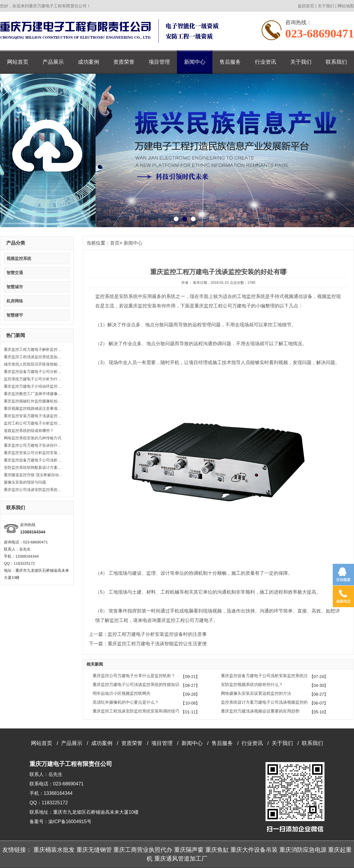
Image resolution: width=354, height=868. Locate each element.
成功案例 (88, 62)
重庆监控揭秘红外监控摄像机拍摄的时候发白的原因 (33, 401)
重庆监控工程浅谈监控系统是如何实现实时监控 (33, 357)
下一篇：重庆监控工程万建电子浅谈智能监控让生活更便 (148, 644)
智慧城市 (15, 287)
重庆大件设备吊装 (254, 850)
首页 (115, 243)
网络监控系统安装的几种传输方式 (33, 438)
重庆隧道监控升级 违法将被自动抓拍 (33, 475)
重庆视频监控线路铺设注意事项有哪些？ (33, 408)
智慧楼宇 (15, 315)
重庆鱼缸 (217, 850)
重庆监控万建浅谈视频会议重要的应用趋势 (260, 711)
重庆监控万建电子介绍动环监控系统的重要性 (33, 386)
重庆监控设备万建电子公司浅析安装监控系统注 (264, 676)
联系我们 (336, 62)
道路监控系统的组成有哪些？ (29, 431)
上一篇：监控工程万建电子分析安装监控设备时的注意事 (148, 634)
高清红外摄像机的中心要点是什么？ (126, 702)
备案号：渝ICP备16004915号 (60, 822)
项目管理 (159, 62)
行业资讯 (265, 62)
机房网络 (15, 301)
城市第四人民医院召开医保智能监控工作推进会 (33, 364)
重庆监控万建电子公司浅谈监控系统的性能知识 (136, 684)
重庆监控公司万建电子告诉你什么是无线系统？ (33, 445)
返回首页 (306, 6)
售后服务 (230, 62)
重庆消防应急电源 (303, 850)
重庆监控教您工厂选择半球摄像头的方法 (33, 394)
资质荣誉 (124, 62)
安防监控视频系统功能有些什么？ (252, 684)
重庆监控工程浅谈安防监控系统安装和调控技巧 (136, 711)
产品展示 (53, 62)
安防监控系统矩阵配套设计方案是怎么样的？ (33, 467)
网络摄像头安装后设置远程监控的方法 (256, 693)
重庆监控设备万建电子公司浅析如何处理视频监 (33, 460)
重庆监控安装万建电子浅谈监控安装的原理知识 (33, 416)
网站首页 (18, 62)
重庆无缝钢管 (94, 850)
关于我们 (326, 6)
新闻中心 (195, 62)
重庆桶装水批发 (54, 850)
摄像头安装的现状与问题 (25, 482)
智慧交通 (15, 273)
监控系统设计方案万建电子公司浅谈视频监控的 (264, 702)
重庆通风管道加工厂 (181, 859)
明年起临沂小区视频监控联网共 (122, 693)
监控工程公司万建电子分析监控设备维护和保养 (33, 423)
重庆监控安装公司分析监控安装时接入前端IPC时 (33, 453)
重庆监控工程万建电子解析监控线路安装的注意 (33, 349)
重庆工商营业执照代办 (143, 850)
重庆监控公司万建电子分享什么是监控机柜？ (134, 676)
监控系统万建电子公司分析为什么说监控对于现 (33, 379)
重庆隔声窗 (189, 850)
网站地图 (346, 6)
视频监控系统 (19, 258)
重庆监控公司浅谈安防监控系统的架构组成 (33, 490)
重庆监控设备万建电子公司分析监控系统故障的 (33, 372)
